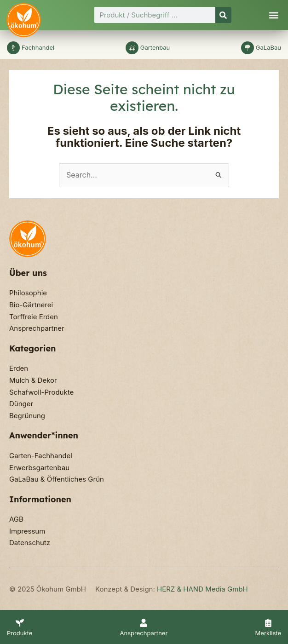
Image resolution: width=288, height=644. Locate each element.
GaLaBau (268, 47)
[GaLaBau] (248, 48)
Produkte (20, 633)
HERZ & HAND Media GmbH (202, 589)
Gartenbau (155, 47)
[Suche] (223, 15)
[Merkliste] (268, 623)
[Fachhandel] (13, 48)
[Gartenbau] (132, 48)
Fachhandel (38, 47)
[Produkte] (20, 623)
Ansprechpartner (144, 633)
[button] (274, 15)
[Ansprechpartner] (144, 623)
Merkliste (268, 633)
